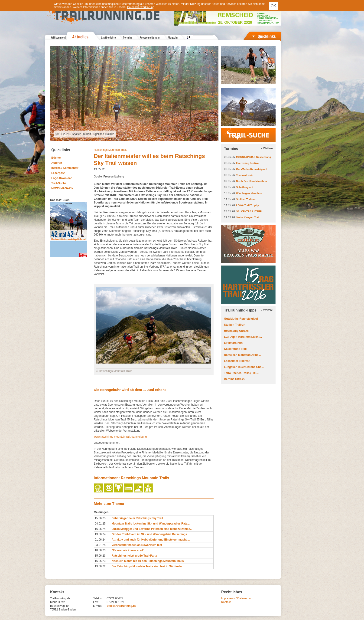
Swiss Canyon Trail (248, 217)
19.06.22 (100, 566)
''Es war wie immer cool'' (128, 550)
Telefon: (98, 598)
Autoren (57, 163)
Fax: (96, 602)
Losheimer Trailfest (237, 361)
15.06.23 (100, 556)
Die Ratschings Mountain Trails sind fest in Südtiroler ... (149, 566)
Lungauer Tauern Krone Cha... (244, 367)
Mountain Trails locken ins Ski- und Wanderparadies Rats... (151, 524)
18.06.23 (100, 550)
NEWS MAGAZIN (62, 188)
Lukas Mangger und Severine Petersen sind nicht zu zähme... (152, 529)
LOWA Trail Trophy (247, 205)
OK (273, 6)
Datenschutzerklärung (141, 7)
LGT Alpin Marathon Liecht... (243, 337)
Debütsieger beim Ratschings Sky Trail (137, 518)
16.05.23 (100, 561)
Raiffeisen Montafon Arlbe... (242, 355)
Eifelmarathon (233, 343)
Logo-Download (62, 178)
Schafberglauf (245, 187)
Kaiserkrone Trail (235, 349)
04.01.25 (100, 524)
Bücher (56, 158)
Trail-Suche (59, 183)
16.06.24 (100, 529)
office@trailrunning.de (121, 606)
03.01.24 (100, 545)
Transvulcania (245, 175)
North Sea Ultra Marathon (252, 181)
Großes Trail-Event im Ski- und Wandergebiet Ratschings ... (151, 534)
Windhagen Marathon (249, 193)
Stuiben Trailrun (246, 199)
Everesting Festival (248, 163)
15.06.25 (100, 518)
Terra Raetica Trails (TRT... (241, 373)
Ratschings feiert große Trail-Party (134, 556)
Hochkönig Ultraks (236, 331)
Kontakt (226, 602)
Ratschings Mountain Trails (110, 150)
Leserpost (58, 173)
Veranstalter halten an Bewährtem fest (137, 545)
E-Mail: (97, 606)
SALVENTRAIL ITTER (249, 211)
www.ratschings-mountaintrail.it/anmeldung (120, 437)
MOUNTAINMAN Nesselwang (253, 157)
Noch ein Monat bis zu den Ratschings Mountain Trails (148, 561)
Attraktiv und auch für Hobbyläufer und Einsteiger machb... (151, 540)
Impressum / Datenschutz (237, 598)
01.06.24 (100, 540)
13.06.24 (100, 534)
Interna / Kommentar (65, 168)
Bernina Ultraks (234, 379)
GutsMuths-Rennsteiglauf (252, 169)
